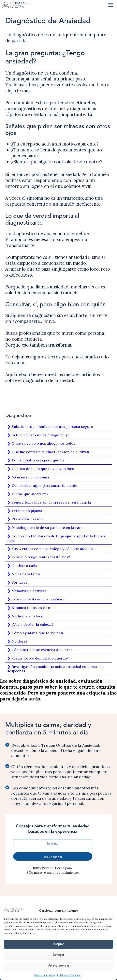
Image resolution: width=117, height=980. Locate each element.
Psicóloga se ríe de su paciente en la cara (47, 528)
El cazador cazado (27, 519)
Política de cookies (44, 975)
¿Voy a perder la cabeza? (33, 624)
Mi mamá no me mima (30, 477)
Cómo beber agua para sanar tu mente (44, 485)
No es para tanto (26, 574)
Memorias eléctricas (29, 591)
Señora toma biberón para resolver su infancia (51, 502)
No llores (20, 641)
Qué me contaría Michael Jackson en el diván (50, 452)
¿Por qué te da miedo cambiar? (38, 599)
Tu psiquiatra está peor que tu (38, 460)
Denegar (59, 955)
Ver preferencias (59, 966)
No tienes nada (24, 566)
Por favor (19, 582)
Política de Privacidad (69, 975)
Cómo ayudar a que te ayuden (37, 633)
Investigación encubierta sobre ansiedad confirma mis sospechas (56, 669)
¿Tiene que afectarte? (30, 494)
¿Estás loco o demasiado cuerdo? (40, 658)
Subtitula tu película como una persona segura (52, 427)
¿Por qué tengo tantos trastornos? (41, 557)
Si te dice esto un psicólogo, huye (41, 435)
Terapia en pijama (27, 511)
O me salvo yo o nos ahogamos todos (43, 443)
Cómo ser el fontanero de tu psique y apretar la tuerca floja (56, 538)
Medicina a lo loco (27, 616)
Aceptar (58, 944)
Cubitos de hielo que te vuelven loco (43, 469)
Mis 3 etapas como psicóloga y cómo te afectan (52, 549)
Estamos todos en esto (31, 608)
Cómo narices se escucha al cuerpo (42, 650)
